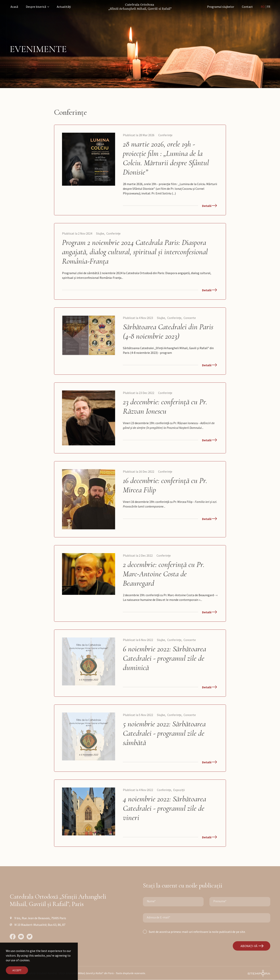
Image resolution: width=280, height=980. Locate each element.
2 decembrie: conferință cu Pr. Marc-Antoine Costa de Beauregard (164, 574)
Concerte (190, 318)
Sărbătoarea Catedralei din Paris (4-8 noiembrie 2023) (168, 331)
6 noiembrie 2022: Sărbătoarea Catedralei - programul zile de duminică (164, 658)
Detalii (210, 206)
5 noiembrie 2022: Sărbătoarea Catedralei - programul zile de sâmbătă (164, 733)
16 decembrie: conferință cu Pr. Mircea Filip (165, 485)
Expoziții (179, 790)
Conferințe (165, 135)
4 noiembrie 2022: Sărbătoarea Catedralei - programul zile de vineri (164, 808)
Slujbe (100, 233)
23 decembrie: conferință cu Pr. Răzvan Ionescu (165, 406)
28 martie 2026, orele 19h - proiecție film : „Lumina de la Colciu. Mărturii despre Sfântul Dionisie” (166, 158)
